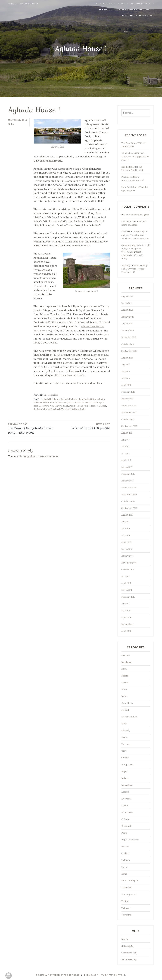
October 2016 (128, 501)
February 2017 (128, 474)
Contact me (108, 4)
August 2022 (127, 296)
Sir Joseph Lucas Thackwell (47, 409)
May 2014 (126, 611)
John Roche (73, 399)
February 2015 (128, 597)
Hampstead (127, 764)
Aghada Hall (47, 399)
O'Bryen (125, 819)
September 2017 (129, 426)
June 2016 (126, 528)
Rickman (126, 860)
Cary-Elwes (127, 703)
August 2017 (127, 433)
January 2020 (128, 317)
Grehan (125, 758)
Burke (124, 696)
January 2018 (127, 399)
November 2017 (129, 412)
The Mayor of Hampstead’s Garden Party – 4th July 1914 (34, 428)
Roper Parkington (130, 881)
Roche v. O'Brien (98, 406)
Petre (124, 833)
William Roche (79, 409)
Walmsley (126, 908)
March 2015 (127, 590)
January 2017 (127, 481)
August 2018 (127, 358)
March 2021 (127, 303)
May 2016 (126, 535)
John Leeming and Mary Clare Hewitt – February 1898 (134, 269)
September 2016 (129, 508)
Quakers (125, 853)
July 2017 (125, 440)
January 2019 (128, 330)
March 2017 (127, 467)
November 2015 (129, 563)
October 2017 (128, 419)
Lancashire (127, 785)
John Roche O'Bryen (89, 399)
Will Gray (126, 265)
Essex (124, 737)
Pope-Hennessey (130, 840)
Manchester (127, 812)
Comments (129, 953)
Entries (127, 946)
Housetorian (67, 375)
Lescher (125, 792)
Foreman (126, 744)
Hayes (124, 771)
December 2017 (129, 406)
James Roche (60, 399)
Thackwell (66, 409)
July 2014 (126, 604)
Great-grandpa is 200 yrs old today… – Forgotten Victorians (136, 249)
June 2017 (126, 447)
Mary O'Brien (47, 406)
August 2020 (127, 310)
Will (11, 124)
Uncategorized (51, 395)
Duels (124, 724)
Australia (126, 655)
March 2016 (127, 549)
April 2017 (126, 460)
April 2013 (126, 631)
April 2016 (126, 542)
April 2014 (126, 617)
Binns (124, 689)
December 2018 (129, 337)
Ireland (125, 778)
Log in (125, 939)
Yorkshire (126, 915)
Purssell (125, 847)
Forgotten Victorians (20, 4)
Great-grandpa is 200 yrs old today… (132, 255)
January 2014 (128, 624)
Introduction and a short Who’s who (129, 10)
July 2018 (125, 365)
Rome (124, 874)
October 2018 (128, 344)
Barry (124, 669)
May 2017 (126, 453)
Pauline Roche (76, 406)
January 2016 (128, 556)
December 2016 (129, 488)
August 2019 (127, 324)
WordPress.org (129, 960)
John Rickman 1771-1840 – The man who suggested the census (135, 157)
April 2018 (126, 385)
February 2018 (128, 392)
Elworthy (126, 730)
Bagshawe (126, 662)
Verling (125, 901)
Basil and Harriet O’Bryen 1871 (85, 426)
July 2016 (126, 522)
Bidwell (125, 683)
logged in (29, 456)
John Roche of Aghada (139, 215)
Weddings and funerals (142, 16)
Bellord (125, 676)
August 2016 (127, 515)
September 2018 (129, 351)
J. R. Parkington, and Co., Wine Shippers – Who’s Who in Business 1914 (135, 235)
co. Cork (125, 710)
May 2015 (126, 576)
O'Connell (126, 826)
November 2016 (129, 494)
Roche (87, 406)
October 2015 (128, 570)
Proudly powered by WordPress (58, 975)
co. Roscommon (129, 717)
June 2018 (126, 371)
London (125, 806)
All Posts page (144, 4)
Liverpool (126, 799)
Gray (124, 751)
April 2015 (126, 583)
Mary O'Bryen (61, 406)
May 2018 (126, 378)
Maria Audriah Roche (78, 403)
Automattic (117, 975)
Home (125, 4)
